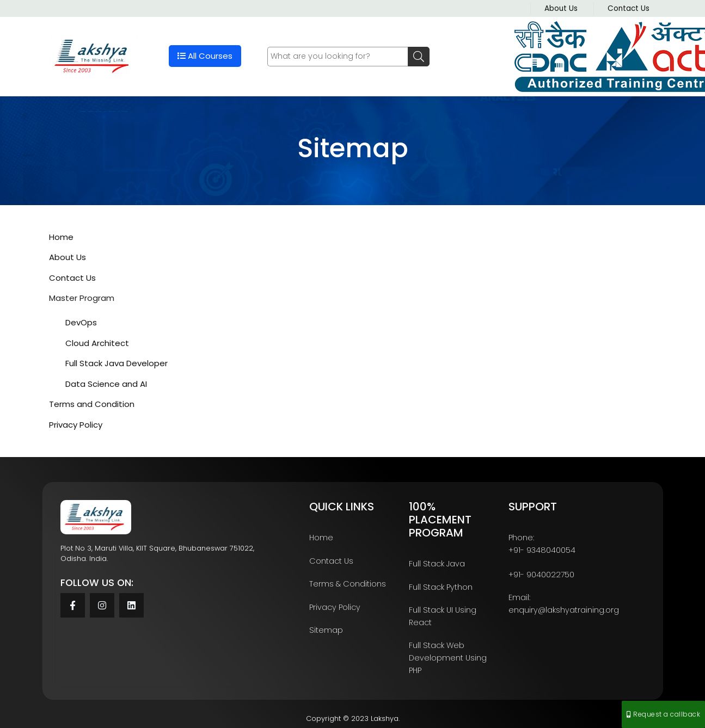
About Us (561, 8)
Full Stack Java (437, 564)
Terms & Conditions (348, 584)
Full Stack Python (441, 587)
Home (61, 237)
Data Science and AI (106, 384)
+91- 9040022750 (541, 575)
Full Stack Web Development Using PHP (448, 658)
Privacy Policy (76, 425)
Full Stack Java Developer (117, 363)
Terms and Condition (92, 404)
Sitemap (326, 630)
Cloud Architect (97, 343)
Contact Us (629, 8)
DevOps (81, 322)
